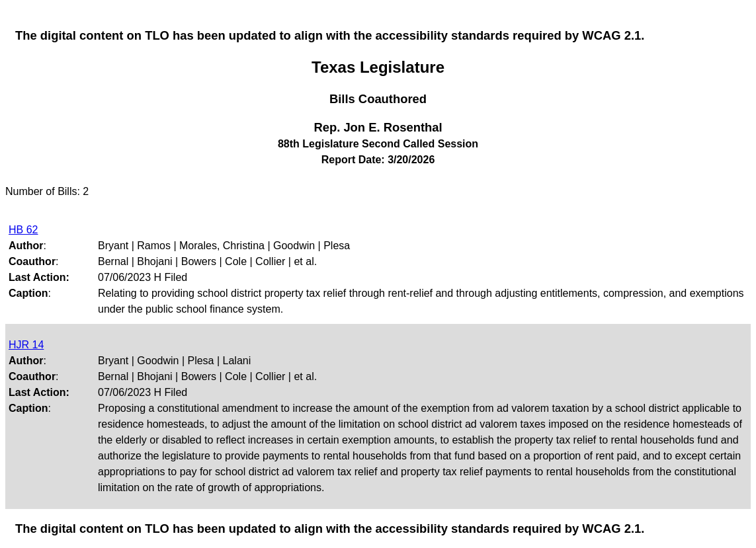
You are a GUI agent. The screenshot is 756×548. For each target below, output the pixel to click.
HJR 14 (26, 345)
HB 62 (23, 230)
